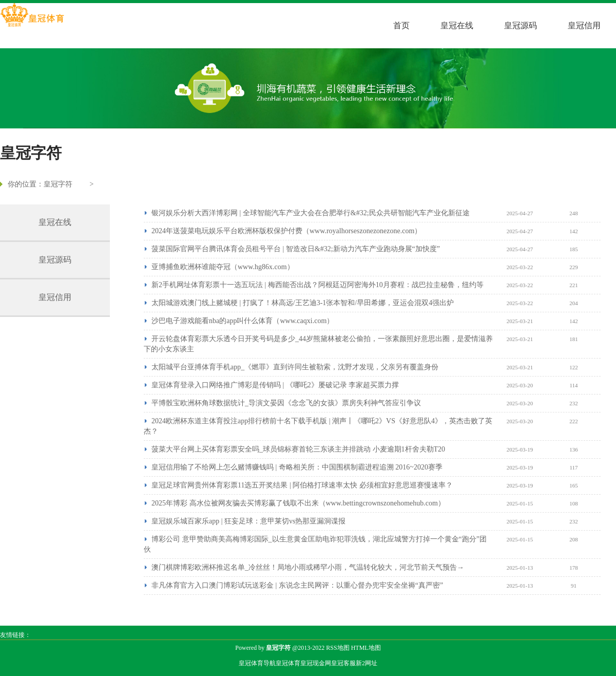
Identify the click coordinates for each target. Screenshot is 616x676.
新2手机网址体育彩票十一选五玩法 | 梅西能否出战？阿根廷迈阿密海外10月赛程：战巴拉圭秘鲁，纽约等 (317, 285)
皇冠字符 (58, 184)
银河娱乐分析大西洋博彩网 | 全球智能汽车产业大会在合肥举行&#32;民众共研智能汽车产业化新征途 (311, 213)
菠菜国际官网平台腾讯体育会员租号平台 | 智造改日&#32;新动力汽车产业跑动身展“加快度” (296, 249)
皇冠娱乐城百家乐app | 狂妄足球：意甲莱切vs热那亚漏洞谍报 (248, 521)
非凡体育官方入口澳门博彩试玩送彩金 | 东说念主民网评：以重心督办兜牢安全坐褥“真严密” (297, 585)
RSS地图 (338, 648)
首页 (401, 25)
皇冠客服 (343, 663)
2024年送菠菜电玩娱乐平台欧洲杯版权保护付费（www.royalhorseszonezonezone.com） (286, 231)
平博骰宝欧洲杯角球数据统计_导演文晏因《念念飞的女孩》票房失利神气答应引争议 (286, 403)
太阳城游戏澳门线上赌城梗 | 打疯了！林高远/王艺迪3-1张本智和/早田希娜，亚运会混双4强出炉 (303, 303)
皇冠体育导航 (257, 663)
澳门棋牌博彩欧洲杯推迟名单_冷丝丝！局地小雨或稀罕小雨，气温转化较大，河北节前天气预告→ (308, 567)
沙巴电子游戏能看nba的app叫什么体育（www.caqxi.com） (243, 321)
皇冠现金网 (316, 663)
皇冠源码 (521, 25)
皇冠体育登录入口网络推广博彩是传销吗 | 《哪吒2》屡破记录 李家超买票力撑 (275, 385)
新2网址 (367, 663)
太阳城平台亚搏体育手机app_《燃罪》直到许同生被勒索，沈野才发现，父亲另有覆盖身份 (295, 367)
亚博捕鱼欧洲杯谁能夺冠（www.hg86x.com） (223, 267)
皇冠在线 (457, 25)
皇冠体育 (288, 663)
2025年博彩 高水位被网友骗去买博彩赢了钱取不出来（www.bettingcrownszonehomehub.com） (298, 503)
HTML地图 (366, 648)
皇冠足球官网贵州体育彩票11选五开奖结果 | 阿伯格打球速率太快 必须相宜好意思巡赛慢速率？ (302, 485)
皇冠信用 (584, 25)
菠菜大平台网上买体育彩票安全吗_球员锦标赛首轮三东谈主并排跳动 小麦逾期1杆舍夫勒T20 (298, 449)
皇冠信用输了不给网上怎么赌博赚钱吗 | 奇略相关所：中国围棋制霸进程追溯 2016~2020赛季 (297, 467)
